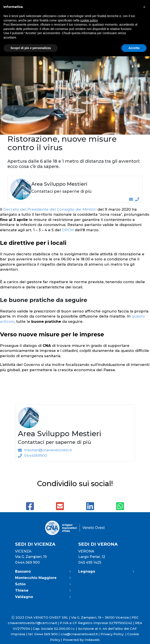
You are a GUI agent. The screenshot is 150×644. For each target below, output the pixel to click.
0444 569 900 (27, 562)
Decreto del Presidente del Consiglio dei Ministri (50, 209)
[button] (144, 7)
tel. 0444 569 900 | (44, 634)
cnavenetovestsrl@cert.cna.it (32, 623)
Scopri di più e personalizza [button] (31, 48)
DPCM (68, 230)
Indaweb (92, 640)
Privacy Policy (114, 634)
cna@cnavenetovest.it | (81, 634)
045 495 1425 (90, 562)
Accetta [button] (134, 48)
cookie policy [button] (89, 20)
